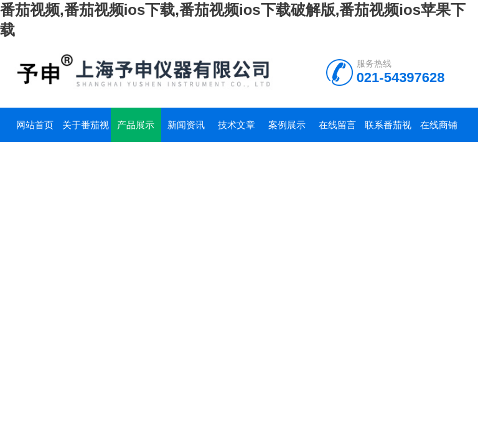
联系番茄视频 (388, 131)
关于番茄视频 (86, 131)
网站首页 (35, 125)
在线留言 (337, 125)
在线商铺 (439, 125)
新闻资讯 (186, 125)
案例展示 (287, 125)
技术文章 (237, 125)
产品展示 (136, 125)
